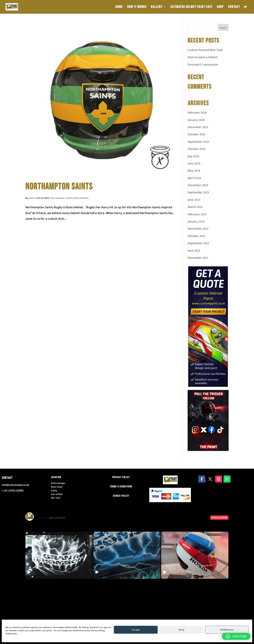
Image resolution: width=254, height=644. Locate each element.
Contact (234, 7)
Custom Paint (72, 198)
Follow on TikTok (219, 518)
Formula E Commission (203, 65)
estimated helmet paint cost (191, 7)
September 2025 (198, 142)
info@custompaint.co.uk (15, 485)
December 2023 (198, 185)
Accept (136, 630)
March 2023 (195, 207)
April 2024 (194, 178)
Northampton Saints (59, 187)
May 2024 (194, 171)
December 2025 (198, 127)
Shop (220, 7)
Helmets (84, 198)
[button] (236, 636)
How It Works (137, 7)
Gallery (157, 7)
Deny (181, 630)
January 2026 (196, 120)
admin (32, 198)
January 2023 (196, 222)
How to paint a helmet (203, 57)
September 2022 (198, 243)
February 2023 (197, 214)
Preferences (227, 630)
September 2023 (198, 193)
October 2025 (197, 134)
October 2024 (197, 149)
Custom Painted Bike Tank (205, 50)
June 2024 (194, 164)
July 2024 (193, 156)
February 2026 (197, 113)
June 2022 (194, 251)
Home (119, 7)
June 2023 (194, 200)
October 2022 (196, 236)
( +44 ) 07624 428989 (13, 490)
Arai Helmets (57, 198)
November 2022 (198, 229)
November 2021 (198, 258)
